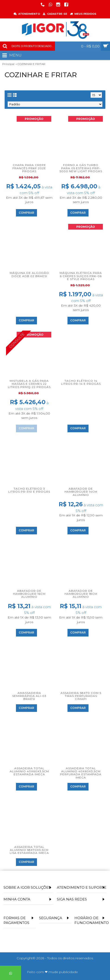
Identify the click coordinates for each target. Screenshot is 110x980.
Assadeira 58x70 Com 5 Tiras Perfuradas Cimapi (81, 696)
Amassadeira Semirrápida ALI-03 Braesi (29, 696)
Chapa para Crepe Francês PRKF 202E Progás (29, 168)
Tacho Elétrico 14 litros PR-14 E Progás (81, 382)
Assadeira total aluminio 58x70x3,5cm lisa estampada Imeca (29, 850)
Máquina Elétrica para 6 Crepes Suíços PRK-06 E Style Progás (81, 276)
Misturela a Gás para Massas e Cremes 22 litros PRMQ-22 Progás (29, 384)
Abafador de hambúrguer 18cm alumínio (81, 594)
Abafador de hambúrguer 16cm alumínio (29, 594)
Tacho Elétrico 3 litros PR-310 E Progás (29, 490)
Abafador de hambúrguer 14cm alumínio (81, 492)
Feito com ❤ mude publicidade (52, 972)
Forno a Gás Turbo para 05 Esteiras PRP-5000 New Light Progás (81, 168)
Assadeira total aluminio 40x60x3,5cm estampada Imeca (29, 771)
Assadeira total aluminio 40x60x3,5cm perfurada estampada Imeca (81, 773)
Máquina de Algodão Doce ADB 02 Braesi (29, 274)
